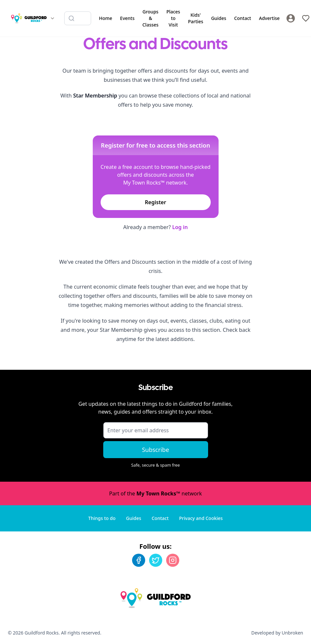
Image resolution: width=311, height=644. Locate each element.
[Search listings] (78, 18)
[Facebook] (139, 560)
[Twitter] (156, 560)
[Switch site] (52, 18)
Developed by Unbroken (277, 633)
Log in (180, 227)
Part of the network (155, 493)
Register (155, 202)
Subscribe (155, 450)
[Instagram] (173, 560)
